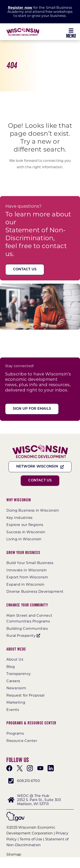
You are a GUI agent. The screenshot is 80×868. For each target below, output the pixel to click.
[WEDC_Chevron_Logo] (23, 29)
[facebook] (9, 768)
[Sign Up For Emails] (32, 409)
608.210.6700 (28, 781)
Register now (20, 8)
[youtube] (40, 768)
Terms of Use (31, 839)
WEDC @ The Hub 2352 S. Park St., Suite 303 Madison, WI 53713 (39, 800)
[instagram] (30, 768)
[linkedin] (51, 768)
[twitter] (20, 768)
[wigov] (15, 813)
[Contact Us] (25, 270)
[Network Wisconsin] (40, 467)
